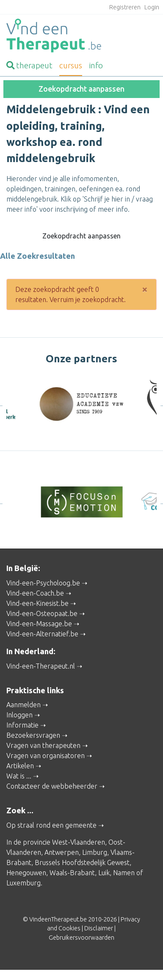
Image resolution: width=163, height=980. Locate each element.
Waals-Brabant (72, 873)
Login (152, 7)
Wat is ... (19, 776)
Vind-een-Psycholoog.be (43, 583)
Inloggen (19, 715)
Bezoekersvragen (33, 735)
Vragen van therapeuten (43, 745)
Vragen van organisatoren (46, 756)
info (96, 65)
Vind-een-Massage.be (39, 624)
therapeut (29, 65)
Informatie (22, 725)
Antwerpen (62, 852)
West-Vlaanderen (79, 842)
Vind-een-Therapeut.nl (41, 666)
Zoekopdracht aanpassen (81, 89)
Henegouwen (26, 873)
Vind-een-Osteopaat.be (42, 613)
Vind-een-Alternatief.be (42, 634)
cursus (71, 65)
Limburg (95, 852)
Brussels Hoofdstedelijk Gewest (82, 862)
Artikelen (20, 766)
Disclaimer (99, 928)
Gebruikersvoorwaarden (81, 938)
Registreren (125, 7)
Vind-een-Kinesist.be (37, 603)
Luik (104, 873)
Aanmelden (23, 705)
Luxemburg (23, 883)
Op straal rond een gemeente (51, 825)
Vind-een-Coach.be (35, 593)
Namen (124, 873)
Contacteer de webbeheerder (52, 786)
